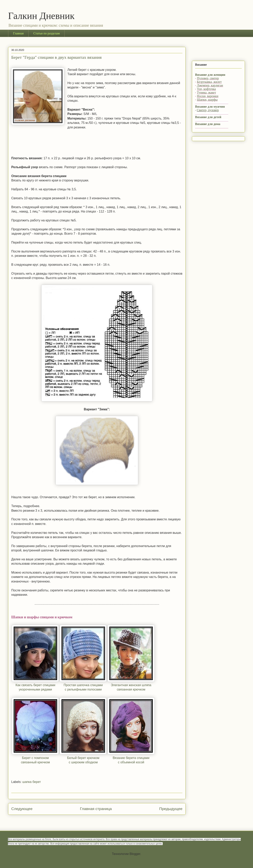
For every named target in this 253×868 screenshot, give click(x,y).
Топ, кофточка (206, 89)
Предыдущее (171, 809)
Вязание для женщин (210, 75)
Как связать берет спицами (35, 685)
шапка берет (32, 782)
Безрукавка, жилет (209, 82)
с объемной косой (131, 762)
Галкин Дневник (41, 16)
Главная (18, 33)
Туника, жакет (206, 92)
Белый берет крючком (83, 758)
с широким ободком (83, 762)
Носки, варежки (208, 96)
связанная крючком (131, 689)
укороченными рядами (35, 689)
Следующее (22, 809)
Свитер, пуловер (208, 110)
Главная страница (96, 809)
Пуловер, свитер (208, 78)
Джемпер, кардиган (210, 85)
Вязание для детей (208, 117)
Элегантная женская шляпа (131, 685)
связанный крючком (35, 762)
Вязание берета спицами (131, 758)
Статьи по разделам (47, 33)
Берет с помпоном (35, 758)
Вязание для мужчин (210, 107)
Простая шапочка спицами (83, 685)
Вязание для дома (208, 124)
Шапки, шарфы (207, 100)
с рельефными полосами (83, 689)
